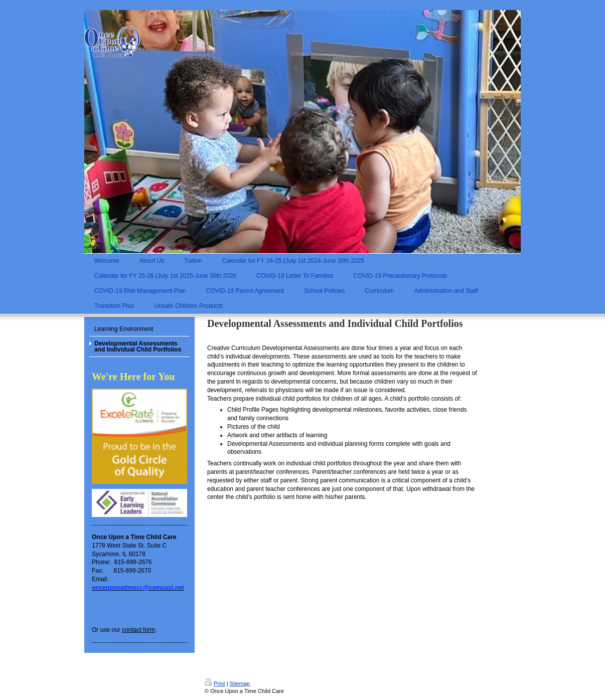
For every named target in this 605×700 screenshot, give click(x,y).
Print (215, 683)
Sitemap (240, 683)
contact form (138, 630)
